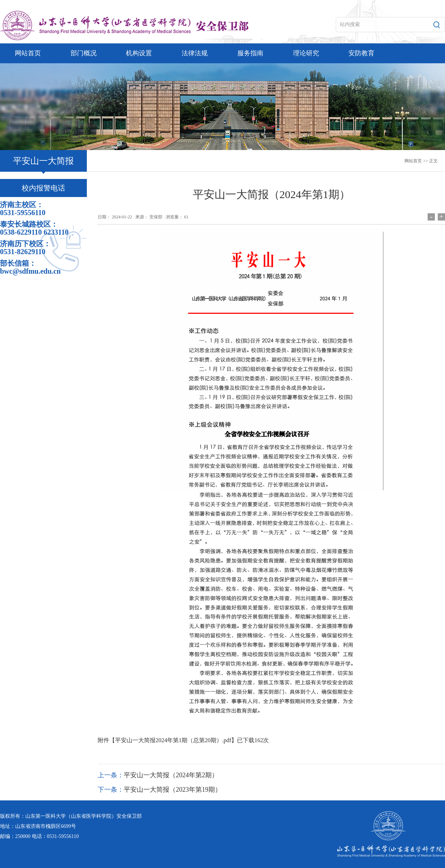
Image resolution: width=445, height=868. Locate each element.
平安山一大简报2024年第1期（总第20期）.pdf (173, 740)
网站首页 (413, 161)
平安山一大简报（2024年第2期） (171, 775)
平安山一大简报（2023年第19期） (173, 790)
